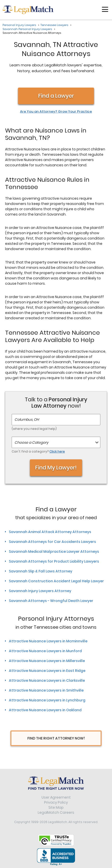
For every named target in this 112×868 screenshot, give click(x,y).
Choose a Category (31, 442)
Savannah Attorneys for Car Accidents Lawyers (52, 542)
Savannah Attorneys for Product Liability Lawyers (54, 561)
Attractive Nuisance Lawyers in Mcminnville (48, 641)
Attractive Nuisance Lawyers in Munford (45, 651)
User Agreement (56, 797)
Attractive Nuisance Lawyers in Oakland (45, 710)
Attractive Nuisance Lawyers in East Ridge (47, 671)
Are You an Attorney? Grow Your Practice (56, 112)
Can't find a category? (38, 451)
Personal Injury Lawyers (19, 25)
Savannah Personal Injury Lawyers (27, 29)
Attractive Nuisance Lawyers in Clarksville (47, 680)
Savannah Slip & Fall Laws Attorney (41, 571)
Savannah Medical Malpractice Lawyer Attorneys (54, 551)
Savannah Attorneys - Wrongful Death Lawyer (51, 601)
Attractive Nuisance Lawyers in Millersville (47, 661)
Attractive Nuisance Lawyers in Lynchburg (47, 700)
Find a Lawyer (56, 96)
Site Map (56, 807)
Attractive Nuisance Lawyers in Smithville (46, 690)
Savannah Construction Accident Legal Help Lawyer (56, 581)
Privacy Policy (56, 802)
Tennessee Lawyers (54, 25)
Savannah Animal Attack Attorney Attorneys (50, 532)
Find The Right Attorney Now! (56, 738)
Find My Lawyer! (56, 468)
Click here (57, 451)
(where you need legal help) (34, 429)
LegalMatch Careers (56, 812)
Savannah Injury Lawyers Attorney (40, 591)
